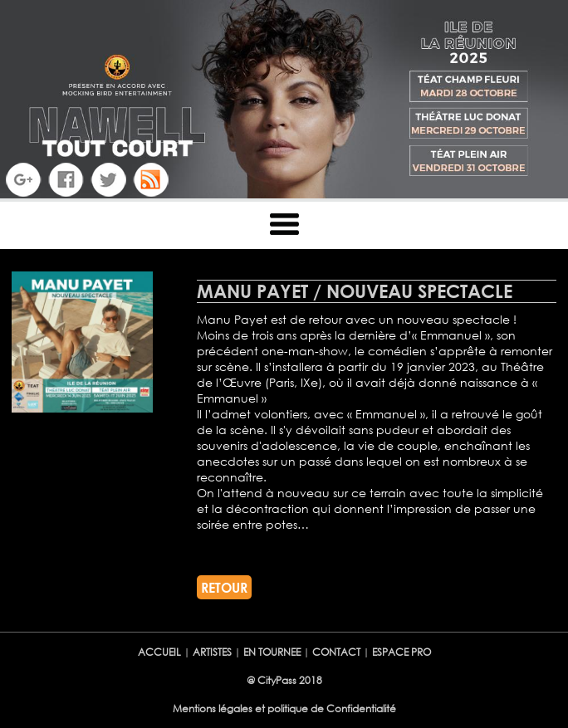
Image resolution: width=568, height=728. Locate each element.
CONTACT (338, 652)
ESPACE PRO (402, 652)
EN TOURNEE (272, 652)
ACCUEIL (159, 652)
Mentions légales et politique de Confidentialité (284, 708)
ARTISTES (213, 652)
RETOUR (224, 587)
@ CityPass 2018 (284, 680)
